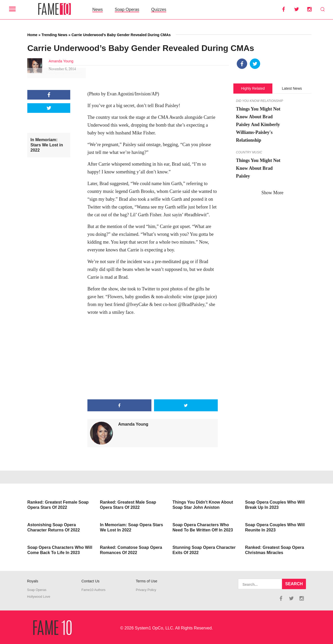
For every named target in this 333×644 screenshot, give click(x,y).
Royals (33, 581)
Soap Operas (127, 9)
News (98, 9)
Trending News (54, 35)
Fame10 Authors (93, 590)
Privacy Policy (146, 590)
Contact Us (90, 581)
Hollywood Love (39, 597)
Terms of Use (146, 581)
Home (32, 35)
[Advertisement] (153, 358)
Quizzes (159, 9)
